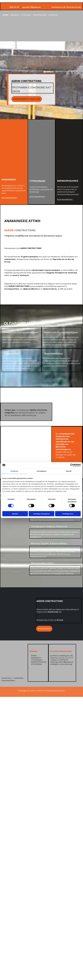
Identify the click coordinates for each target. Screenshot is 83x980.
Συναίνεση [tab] (14, 471)
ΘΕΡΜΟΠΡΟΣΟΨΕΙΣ (40, 15)
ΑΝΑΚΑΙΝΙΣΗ (15, 15)
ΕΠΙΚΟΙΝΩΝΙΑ (53, 15)
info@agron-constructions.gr (61, 664)
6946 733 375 (15, 7)
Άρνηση (15, 514)
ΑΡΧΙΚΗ (6, 15)
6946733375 (64, 660)
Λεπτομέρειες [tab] (42, 471)
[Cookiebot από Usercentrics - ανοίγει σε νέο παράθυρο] (72, 465)
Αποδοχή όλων (68, 514)
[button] (27, 99)
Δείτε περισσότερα (9, 198)
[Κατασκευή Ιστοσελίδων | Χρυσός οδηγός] (3, 695)
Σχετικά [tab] (69, 471)
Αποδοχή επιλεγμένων (42, 514)
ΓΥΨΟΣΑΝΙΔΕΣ (26, 15)
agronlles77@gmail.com (31, 7)
